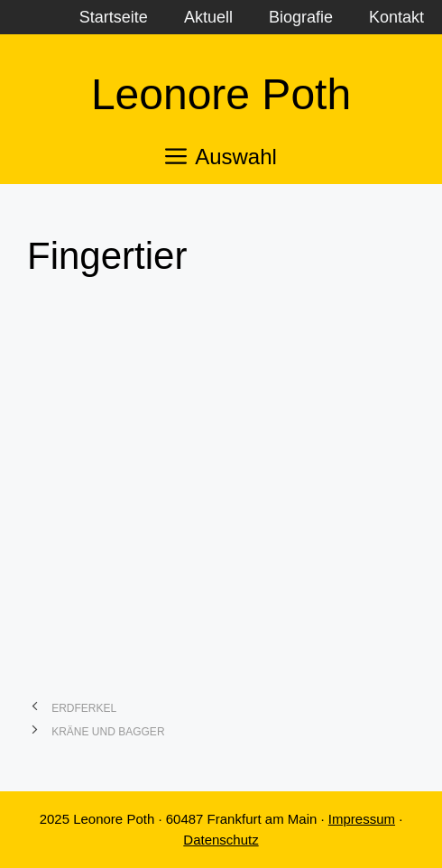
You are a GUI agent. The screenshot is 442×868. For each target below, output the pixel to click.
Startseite (114, 17)
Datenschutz (221, 840)
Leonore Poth (221, 94)
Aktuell (208, 17)
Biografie (301, 17)
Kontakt (396, 17)
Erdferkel (84, 708)
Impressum (362, 819)
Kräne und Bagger (108, 732)
